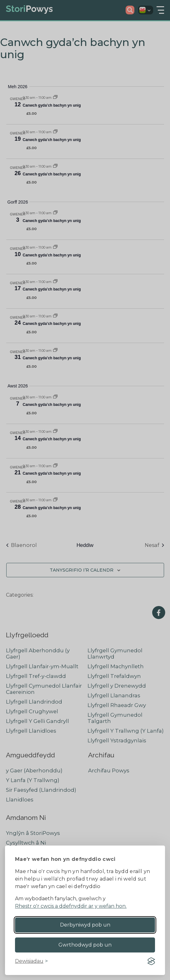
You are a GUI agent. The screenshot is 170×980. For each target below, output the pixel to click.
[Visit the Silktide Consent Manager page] (151, 961)
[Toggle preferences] (31, 961)
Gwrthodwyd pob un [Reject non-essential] (85, 945)
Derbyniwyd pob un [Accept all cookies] (85, 925)
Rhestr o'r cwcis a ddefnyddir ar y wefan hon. (71, 906)
